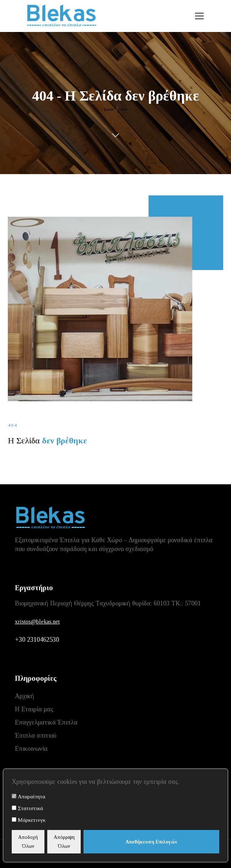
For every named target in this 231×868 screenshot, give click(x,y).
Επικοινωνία (31, 749)
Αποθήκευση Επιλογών (151, 842)
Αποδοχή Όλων (28, 842)
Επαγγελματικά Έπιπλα (46, 722)
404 (124, 109)
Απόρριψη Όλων (64, 842)
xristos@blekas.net (37, 622)
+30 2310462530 (37, 640)
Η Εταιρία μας (34, 709)
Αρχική (25, 696)
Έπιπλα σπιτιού (36, 735)
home (109, 109)
